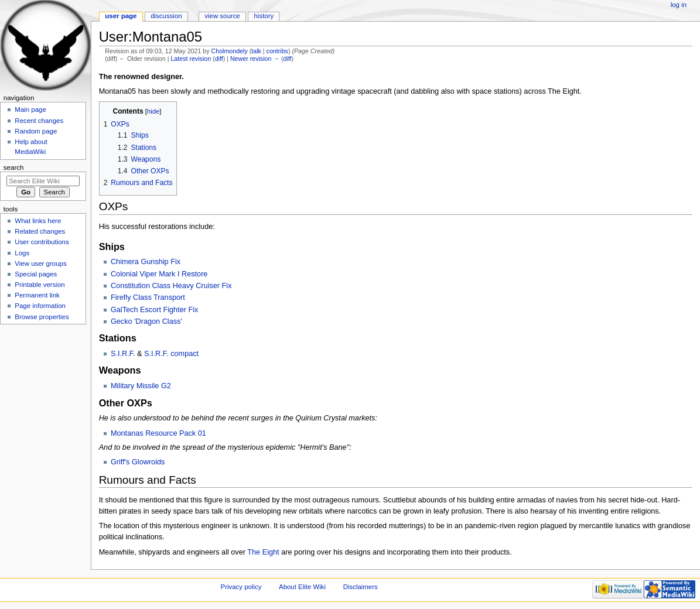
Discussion (166, 16)
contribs (277, 51)
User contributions (42, 242)
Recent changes (39, 121)
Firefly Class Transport (148, 297)
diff (219, 59)
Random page (36, 131)
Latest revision (191, 59)
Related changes (40, 231)
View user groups (40, 264)
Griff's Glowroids (138, 462)
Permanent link (37, 295)
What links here (38, 221)
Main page (30, 110)
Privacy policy (241, 587)
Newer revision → (255, 59)
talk (256, 51)
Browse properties (42, 317)
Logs (22, 253)
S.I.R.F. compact (171, 354)
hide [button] (153, 111)
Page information (40, 306)
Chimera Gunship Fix (146, 262)
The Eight (263, 552)
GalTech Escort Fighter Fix (154, 310)
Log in (679, 5)
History (264, 16)
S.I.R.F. (123, 354)
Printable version (40, 285)
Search (14, 167)
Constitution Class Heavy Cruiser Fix (171, 286)
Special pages (36, 274)
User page (121, 16)
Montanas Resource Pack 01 (158, 433)
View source (222, 16)
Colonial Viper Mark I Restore (159, 274)
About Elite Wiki (302, 587)
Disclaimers (361, 587)
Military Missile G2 (141, 386)
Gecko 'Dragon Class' (146, 321)
